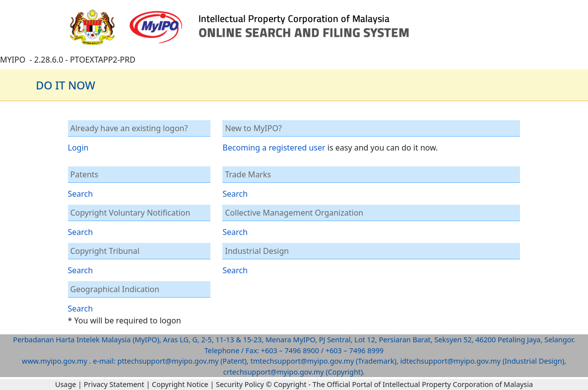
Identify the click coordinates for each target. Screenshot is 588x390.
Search (81, 194)
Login (78, 148)
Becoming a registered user (274, 148)
